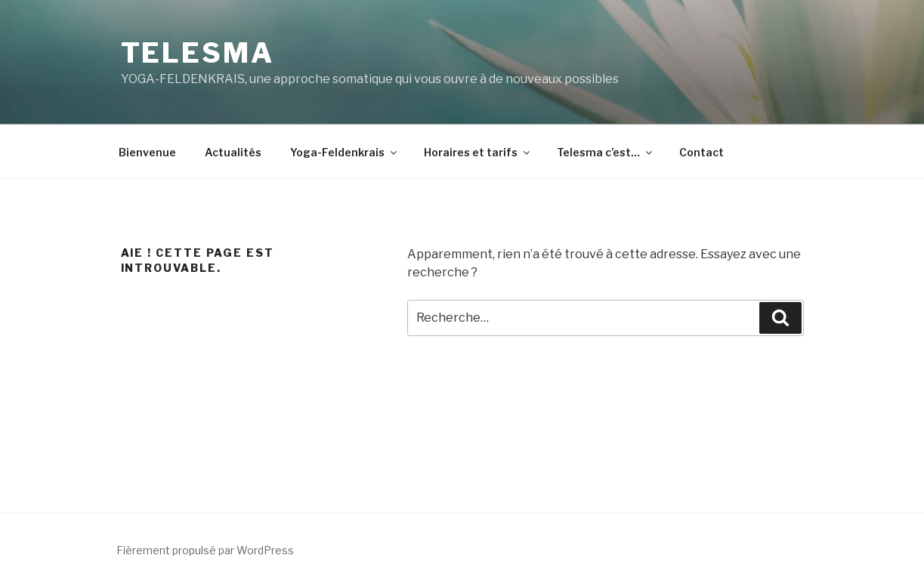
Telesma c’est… (606, 152)
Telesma (198, 53)
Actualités (233, 152)
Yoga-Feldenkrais (345, 152)
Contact (701, 152)
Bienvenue (147, 152)
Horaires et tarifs (478, 152)
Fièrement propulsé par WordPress (205, 550)
